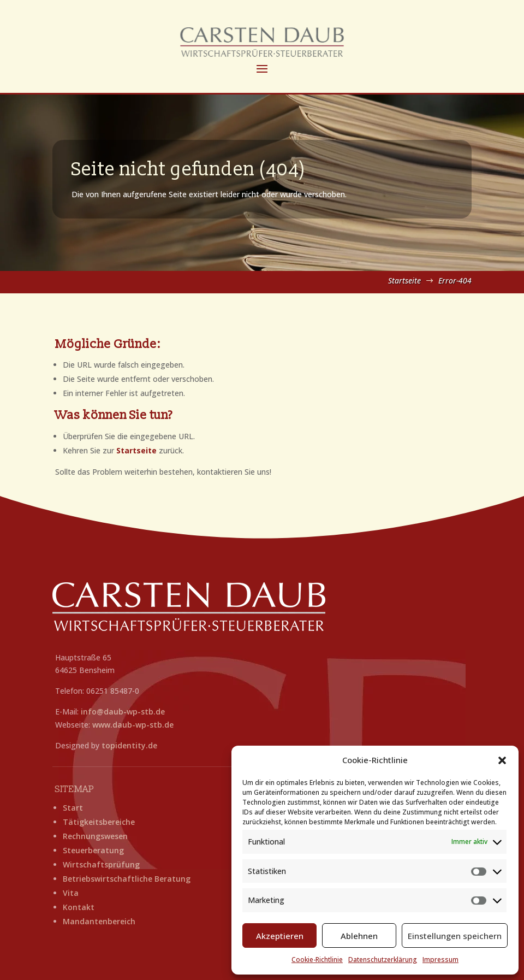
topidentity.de (129, 745)
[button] (502, 760)
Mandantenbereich (99, 921)
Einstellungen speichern (455, 936)
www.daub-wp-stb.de (133, 725)
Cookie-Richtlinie (317, 960)
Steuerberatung (93, 850)
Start (73, 808)
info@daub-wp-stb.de (123, 712)
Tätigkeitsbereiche (99, 822)
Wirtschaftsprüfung (101, 864)
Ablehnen (359, 936)
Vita (71, 893)
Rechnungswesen (95, 836)
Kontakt (79, 907)
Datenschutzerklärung (383, 960)
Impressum (440, 960)
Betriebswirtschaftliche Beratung (127, 879)
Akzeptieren (280, 936)
